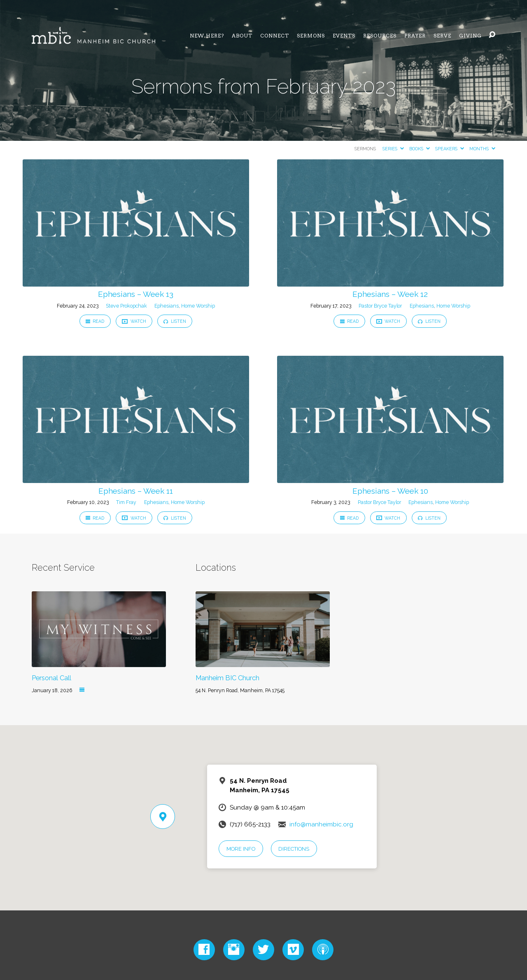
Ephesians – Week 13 (136, 294)
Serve (442, 36)
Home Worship (198, 306)
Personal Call (51, 678)
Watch (134, 322)
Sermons (311, 36)
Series (393, 149)
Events (344, 36)
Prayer (415, 36)
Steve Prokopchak (126, 306)
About (242, 36)
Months (482, 149)
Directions (294, 849)
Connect (275, 36)
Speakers (450, 149)
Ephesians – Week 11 (136, 491)
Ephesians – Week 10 (390, 491)
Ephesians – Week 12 (390, 294)
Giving (470, 36)
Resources (380, 36)
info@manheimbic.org (321, 824)
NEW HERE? (207, 36)
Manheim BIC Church (227, 678)
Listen (175, 321)
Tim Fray (126, 502)
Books (420, 149)
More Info (241, 849)
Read (95, 321)
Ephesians (167, 306)
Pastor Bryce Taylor (380, 306)
